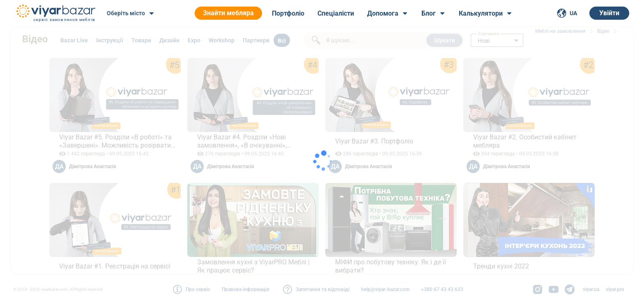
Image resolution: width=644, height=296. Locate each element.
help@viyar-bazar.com (385, 289)
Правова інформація (246, 289)
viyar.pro (615, 289)
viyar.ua (591, 289)
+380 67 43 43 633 (442, 289)
